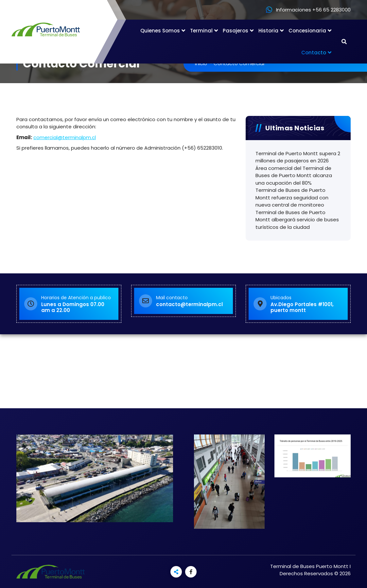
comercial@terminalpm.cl (65, 137)
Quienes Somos (160, 31)
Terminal (201, 31)
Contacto (314, 53)
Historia (268, 31)
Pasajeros (236, 31)
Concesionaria (307, 31)
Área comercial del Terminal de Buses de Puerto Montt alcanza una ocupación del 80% (294, 175)
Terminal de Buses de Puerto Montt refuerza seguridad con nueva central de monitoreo (292, 197)
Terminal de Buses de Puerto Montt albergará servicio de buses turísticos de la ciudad (297, 220)
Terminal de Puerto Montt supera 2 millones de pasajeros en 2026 (298, 157)
